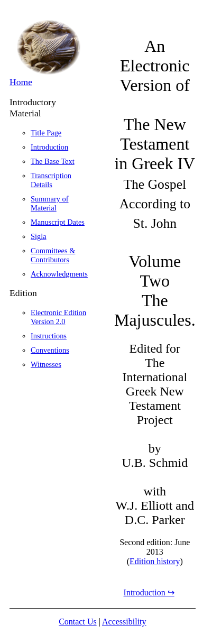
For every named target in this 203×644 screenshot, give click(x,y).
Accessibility (124, 622)
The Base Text (53, 161)
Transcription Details (51, 180)
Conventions (50, 350)
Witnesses (46, 364)
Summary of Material (50, 203)
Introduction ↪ (149, 592)
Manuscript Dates (58, 222)
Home (21, 82)
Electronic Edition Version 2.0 (58, 317)
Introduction (49, 147)
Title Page (46, 133)
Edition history (155, 561)
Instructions (49, 336)
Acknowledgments (59, 274)
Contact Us (78, 622)
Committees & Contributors (53, 255)
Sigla (39, 236)
